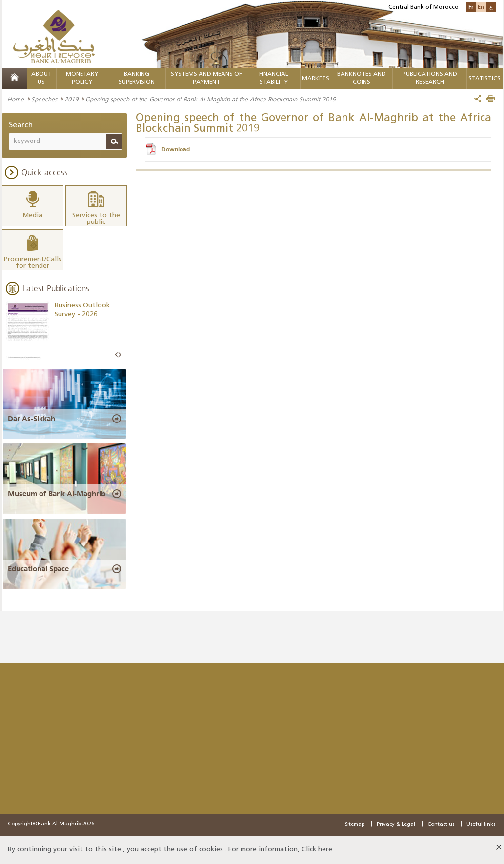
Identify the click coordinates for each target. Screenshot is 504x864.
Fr (471, 7)
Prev (117, 355)
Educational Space (38, 569)
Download (176, 149)
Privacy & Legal (396, 825)
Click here (317, 850)
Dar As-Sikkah (31, 419)
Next (120, 355)
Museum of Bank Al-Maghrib (57, 494)
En (481, 7)
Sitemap (355, 825)
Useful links (481, 825)
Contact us (441, 825)
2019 (71, 99)
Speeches (44, 99)
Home (16, 99)
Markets (316, 79)
